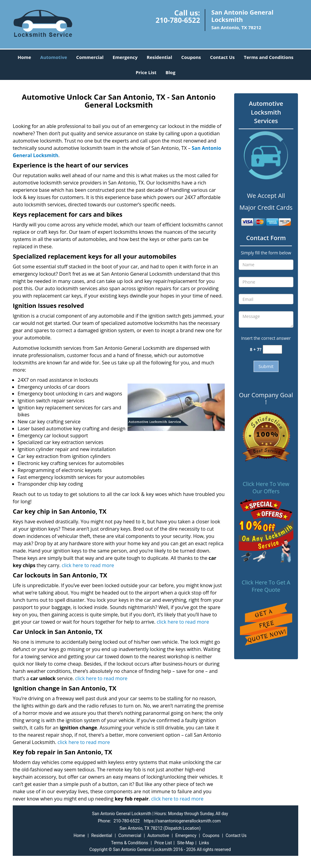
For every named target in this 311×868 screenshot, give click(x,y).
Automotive (54, 57)
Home (24, 57)
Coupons (191, 57)
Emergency (125, 57)
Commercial (90, 57)
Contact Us (222, 57)
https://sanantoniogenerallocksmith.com (182, 821)
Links (204, 843)
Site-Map (185, 843)
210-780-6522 (178, 20)
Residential (159, 57)
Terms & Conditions (130, 843)
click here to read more (88, 565)
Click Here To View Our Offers (266, 487)
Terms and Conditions (269, 57)
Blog (170, 72)
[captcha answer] (272, 349)
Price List (146, 72)
